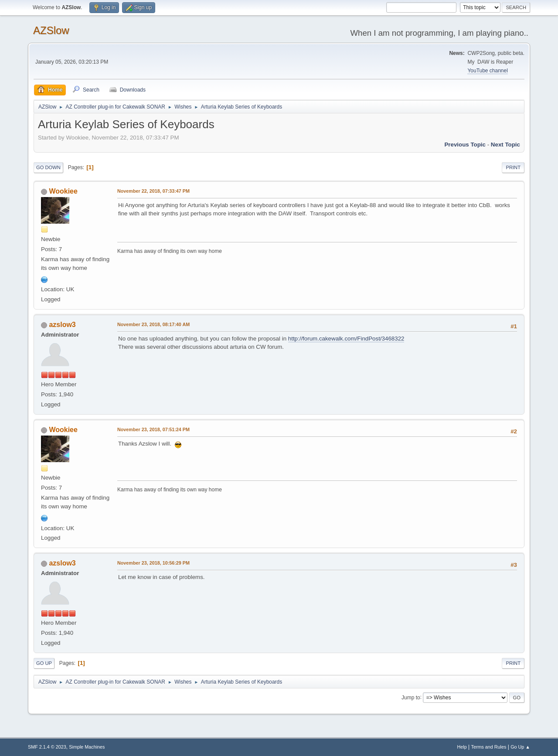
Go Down (48, 167)
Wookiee (63, 191)
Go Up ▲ (520, 747)
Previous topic (465, 145)
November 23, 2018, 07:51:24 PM (153, 429)
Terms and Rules (489, 747)
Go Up (44, 663)
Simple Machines (87, 747)
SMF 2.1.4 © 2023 (47, 747)
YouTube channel (487, 71)
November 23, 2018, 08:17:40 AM (153, 324)
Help (462, 747)
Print (513, 167)
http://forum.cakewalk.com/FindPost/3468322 (346, 339)
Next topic (505, 145)
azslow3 (62, 325)
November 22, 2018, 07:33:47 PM (153, 191)
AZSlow (51, 30)
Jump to (411, 697)
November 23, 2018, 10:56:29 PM (153, 563)
